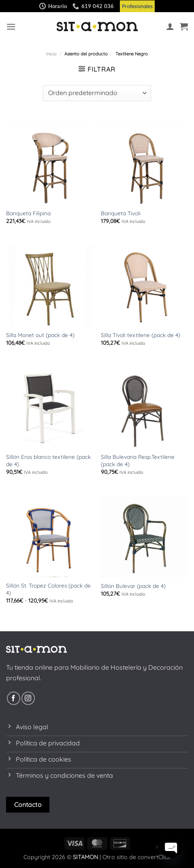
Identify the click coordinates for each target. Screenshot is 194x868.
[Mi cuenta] (170, 26)
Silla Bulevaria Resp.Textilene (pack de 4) (138, 460)
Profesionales (137, 6)
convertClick (154, 857)
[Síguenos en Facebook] (14, 698)
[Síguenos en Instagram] (28, 698)
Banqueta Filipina (28, 213)
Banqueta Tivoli (121, 213)
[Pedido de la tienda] (97, 93)
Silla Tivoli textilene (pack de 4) (141, 335)
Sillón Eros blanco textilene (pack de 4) (48, 460)
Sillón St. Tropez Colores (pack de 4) (48, 589)
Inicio (51, 54)
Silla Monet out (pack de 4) (40, 335)
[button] (11, 27)
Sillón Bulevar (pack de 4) (133, 586)
